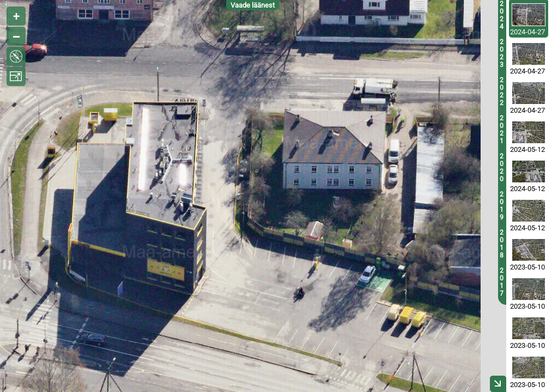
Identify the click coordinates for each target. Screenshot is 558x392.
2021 (502, 130)
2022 (502, 91)
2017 (502, 282)
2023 (502, 53)
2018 (502, 244)
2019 (502, 206)
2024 (502, 15)
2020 (502, 168)
